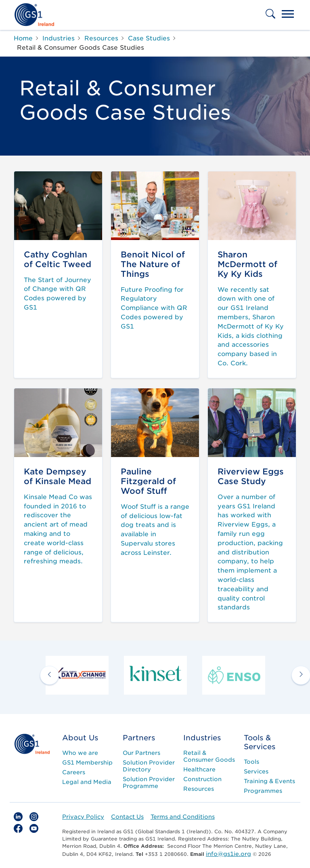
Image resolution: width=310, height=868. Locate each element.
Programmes (263, 791)
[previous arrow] (49, 675)
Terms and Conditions (183, 817)
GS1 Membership (87, 763)
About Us (80, 738)
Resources (199, 789)
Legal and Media (87, 782)
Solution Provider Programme (149, 783)
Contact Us (127, 817)
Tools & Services (260, 742)
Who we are (80, 753)
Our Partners (141, 753)
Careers (74, 772)
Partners (139, 738)
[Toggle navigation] (288, 15)
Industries (202, 738)
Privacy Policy (83, 817)
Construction (202, 779)
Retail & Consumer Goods (209, 756)
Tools (251, 762)
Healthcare (199, 769)
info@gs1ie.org (228, 854)
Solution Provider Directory (149, 766)
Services (256, 771)
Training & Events (269, 781)
